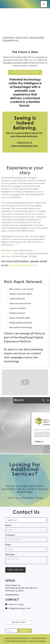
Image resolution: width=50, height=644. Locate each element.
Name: (10, 525)
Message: (11, 554)
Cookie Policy (11, 641)
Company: (12, 535)
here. (16, 248)
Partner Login (19, 622)
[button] (44, 4)
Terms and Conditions (37, 641)
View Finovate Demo (25, 72)
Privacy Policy (22, 641)
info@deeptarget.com (19, 608)
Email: (10, 545)
